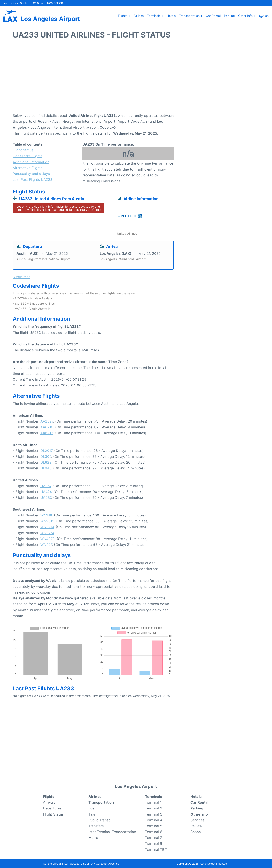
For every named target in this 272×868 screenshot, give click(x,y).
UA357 (46, 486)
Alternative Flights (28, 168)
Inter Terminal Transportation (112, 832)
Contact (101, 864)
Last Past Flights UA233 (33, 179)
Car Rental (213, 16)
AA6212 (47, 433)
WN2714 (47, 527)
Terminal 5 (154, 826)
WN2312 (47, 521)
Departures (52, 808)
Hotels (171, 16)
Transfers (96, 826)
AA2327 (47, 421)
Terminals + (155, 16)
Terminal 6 (154, 832)
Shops (196, 832)
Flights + (124, 16)
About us (114, 864)
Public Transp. (100, 820)
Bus (91, 808)
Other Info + (247, 16)
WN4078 (48, 539)
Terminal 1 (153, 802)
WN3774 (47, 533)
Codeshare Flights (28, 156)
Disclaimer (87, 864)
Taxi (92, 814)
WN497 (46, 545)
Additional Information (31, 162)
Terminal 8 (154, 843)
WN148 (46, 515)
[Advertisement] (136, 78)
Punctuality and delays (31, 174)
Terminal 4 (154, 820)
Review (196, 826)
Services (197, 820)
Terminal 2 (154, 808)
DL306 (46, 456)
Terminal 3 (154, 814)
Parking (229, 16)
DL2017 (46, 451)
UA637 (46, 497)
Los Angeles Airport (50, 19)
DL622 (46, 462)
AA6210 (47, 427)
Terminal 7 (154, 838)
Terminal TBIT (156, 849)
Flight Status (23, 150)
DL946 (46, 468)
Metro (93, 838)
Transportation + (191, 16)
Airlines (139, 16)
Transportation (101, 802)
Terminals (154, 797)
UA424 (46, 492)
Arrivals (49, 802)
